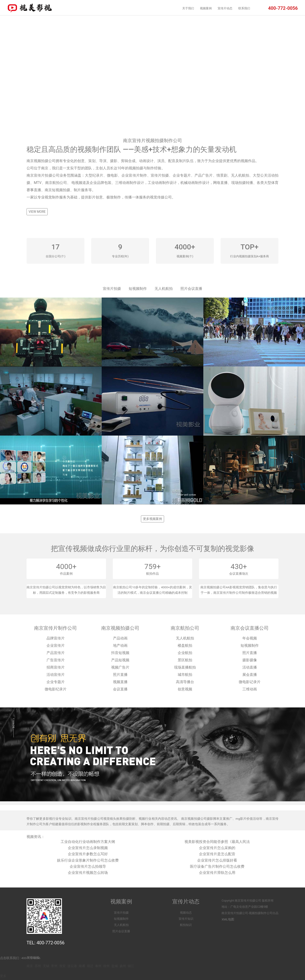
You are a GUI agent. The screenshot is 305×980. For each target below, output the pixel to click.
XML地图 (228, 919)
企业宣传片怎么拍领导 (88, 866)
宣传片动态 (225, 8)
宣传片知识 (186, 919)
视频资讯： (36, 837)
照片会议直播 (191, 289)
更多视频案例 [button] (152, 519)
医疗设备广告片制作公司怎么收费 (217, 866)
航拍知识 (186, 925)
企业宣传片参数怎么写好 (88, 854)
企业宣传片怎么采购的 (217, 848)
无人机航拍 (164, 289)
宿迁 (90, 966)
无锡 (46, 966)
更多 (3, 976)
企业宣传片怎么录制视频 (88, 848)
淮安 (62, 966)
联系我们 (244, 8)
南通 (82, 966)
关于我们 (188, 8)
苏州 (38, 966)
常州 (54, 966)
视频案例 (206, 8)
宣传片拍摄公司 (251, 901)
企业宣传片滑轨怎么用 (217, 873)
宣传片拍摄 (112, 289)
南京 (30, 966)
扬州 (123, 966)
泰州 (98, 966)
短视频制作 (138, 289)
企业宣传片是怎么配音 (217, 854)
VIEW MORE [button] (37, 212)
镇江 (131, 966)
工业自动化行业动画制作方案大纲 (88, 842)
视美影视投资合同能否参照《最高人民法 (217, 842)
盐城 (115, 966)
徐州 (106, 966)
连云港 (72, 966)
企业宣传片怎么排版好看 (217, 860)
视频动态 (186, 913)
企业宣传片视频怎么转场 (88, 873)
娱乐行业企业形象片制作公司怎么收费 (88, 860)
